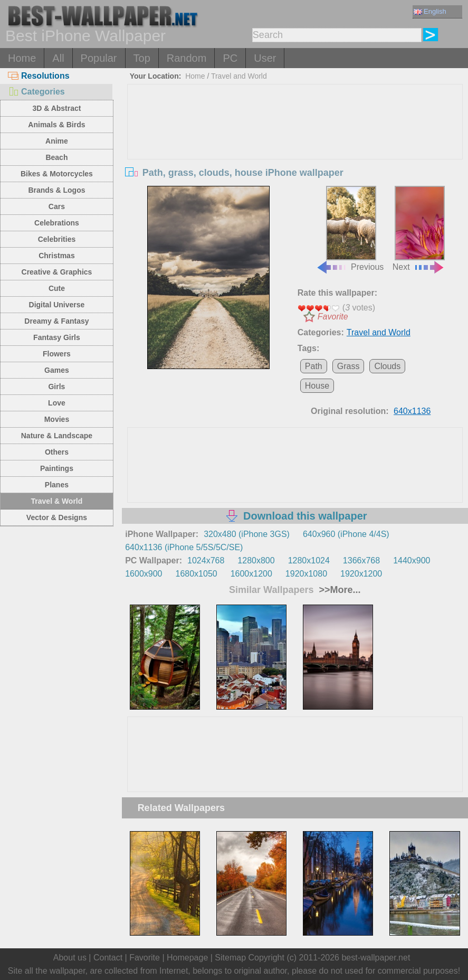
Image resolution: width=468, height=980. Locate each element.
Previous (350, 229)
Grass (348, 366)
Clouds (387, 366)
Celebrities (57, 239)
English (430, 11)
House (317, 386)
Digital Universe (57, 305)
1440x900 (412, 560)
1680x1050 (196, 574)
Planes (57, 485)
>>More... (338, 590)
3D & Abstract (56, 108)
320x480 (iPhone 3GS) (247, 534)
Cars (57, 206)
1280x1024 (309, 560)
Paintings (57, 468)
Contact (108, 958)
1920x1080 (306, 574)
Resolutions (39, 76)
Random (187, 58)
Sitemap (230, 958)
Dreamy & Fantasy (56, 321)
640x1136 (412, 411)
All (58, 58)
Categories (36, 92)
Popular (99, 58)
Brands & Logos (56, 190)
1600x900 (144, 574)
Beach (56, 157)
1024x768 (206, 560)
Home (22, 58)
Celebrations (57, 223)
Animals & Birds (56, 125)
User (265, 58)
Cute (57, 288)
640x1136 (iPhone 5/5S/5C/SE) (184, 547)
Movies (57, 419)
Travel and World (239, 76)
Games (57, 370)
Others (57, 452)
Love (57, 403)
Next (419, 229)
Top (142, 58)
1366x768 (361, 560)
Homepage (187, 958)
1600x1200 (251, 574)
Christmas (56, 256)
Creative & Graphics (57, 272)
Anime (57, 141)
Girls (56, 387)
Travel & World (57, 501)
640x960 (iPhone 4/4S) (346, 534)
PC (230, 58)
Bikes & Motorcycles (57, 174)
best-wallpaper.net (376, 958)
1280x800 (256, 560)
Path (314, 366)
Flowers (57, 354)
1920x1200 (361, 574)
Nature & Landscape (57, 436)
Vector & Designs (57, 517)
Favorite (333, 317)
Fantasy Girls (57, 337)
